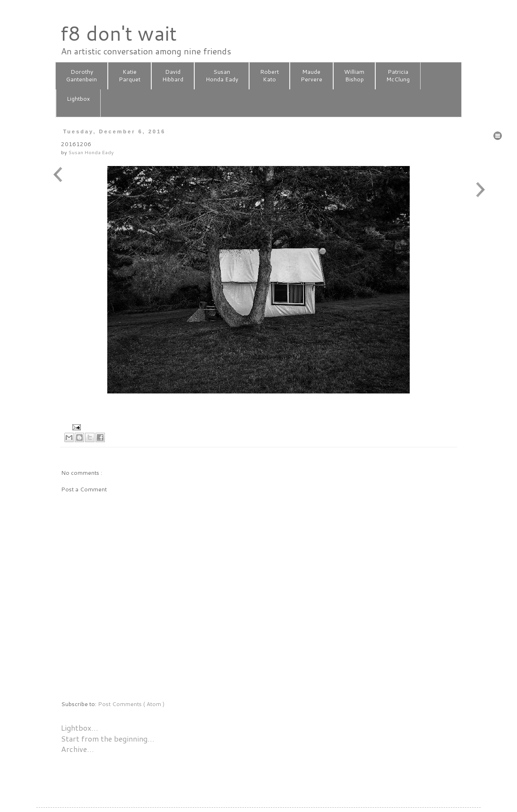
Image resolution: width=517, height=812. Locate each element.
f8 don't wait (118, 33)
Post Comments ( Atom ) (131, 704)
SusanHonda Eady (222, 76)
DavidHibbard (173, 76)
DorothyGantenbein (82, 76)
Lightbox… (80, 728)
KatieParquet (129, 76)
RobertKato (269, 76)
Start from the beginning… (108, 738)
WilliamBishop (354, 76)
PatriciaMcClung (398, 76)
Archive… (78, 749)
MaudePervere (311, 76)
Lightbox (78, 103)
